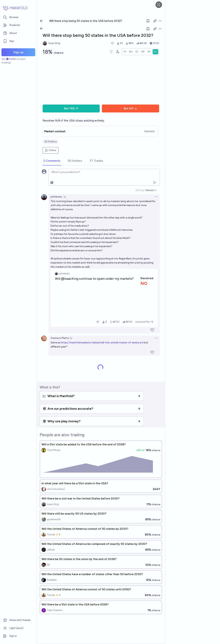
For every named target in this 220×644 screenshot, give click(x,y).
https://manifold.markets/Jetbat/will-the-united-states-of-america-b (102, 343)
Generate (149, 131)
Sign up (18, 52)
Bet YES (71, 108)
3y (65, 197)
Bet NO (131, 108)
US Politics (51, 142)
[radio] (125, 52)
